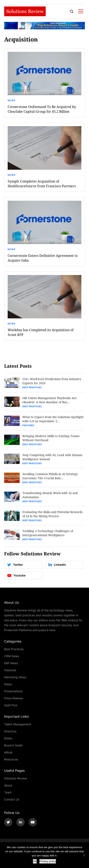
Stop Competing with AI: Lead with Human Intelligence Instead (52, 457)
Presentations (13, 691)
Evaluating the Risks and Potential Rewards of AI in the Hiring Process (52, 514)
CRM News (12, 656)
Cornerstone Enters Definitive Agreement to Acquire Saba (43, 258)
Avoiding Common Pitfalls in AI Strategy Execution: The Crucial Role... (50, 476)
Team (8, 792)
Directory (10, 731)
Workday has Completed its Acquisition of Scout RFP (41, 332)
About (8, 785)
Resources (11, 759)
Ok (35, 861)
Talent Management (18, 724)
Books (8, 738)
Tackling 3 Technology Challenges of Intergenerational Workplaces (48, 533)
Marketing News (15, 677)
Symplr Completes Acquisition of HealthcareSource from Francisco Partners (42, 184)
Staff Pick (11, 705)
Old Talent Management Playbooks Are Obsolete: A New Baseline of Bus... (50, 400)
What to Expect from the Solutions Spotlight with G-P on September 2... (53, 419)
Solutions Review (16, 778)
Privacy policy (48, 861)
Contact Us (12, 799)
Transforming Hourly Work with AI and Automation (50, 495)
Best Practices (32, 387)
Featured (28, 425)
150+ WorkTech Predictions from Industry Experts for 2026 (52, 381)
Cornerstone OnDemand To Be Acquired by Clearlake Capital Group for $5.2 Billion (42, 109)
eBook (8, 752)
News (12, 100)
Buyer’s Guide (13, 745)
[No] (84, 855)
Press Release (14, 698)
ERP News (11, 663)
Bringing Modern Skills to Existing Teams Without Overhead (51, 438)
